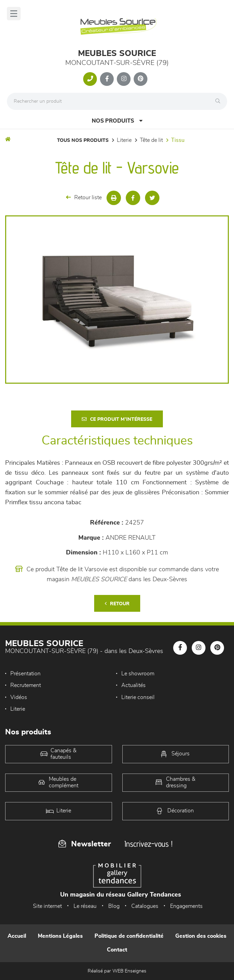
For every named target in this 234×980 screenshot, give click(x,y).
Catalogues (145, 906)
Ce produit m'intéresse (117, 419)
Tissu (178, 140)
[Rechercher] (220, 101)
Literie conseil (138, 697)
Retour (117, 604)
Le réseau (85, 906)
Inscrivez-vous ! (148, 844)
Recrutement (26, 685)
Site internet (47, 906)
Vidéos (19, 697)
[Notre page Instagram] (124, 79)
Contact (117, 950)
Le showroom (138, 674)
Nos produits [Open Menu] (117, 121)
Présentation (25, 674)
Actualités (133, 685)
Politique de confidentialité (129, 936)
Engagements (186, 906)
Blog (114, 906)
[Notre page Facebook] (107, 79)
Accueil (17, 936)
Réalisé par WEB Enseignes (117, 971)
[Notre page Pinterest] (141, 79)
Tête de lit (151, 140)
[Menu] (14, 14)
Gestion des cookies (201, 936)
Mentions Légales (60, 936)
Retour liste (84, 197)
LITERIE (124, 140)
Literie (18, 709)
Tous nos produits (83, 140)
